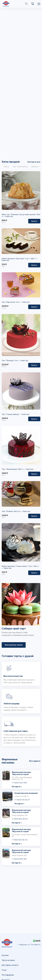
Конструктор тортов (14, 645)
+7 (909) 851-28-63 (20, 819)
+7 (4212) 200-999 (19, 783)
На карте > (17, 787)
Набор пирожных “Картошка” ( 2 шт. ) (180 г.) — (20, 259)
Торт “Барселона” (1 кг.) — (12, 302)
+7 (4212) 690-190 (19, 859)
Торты (6, 167)
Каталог (5, 955)
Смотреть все (34, 162)
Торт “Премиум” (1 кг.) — (11, 361)
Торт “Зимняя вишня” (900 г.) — (14, 469)
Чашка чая (7, 568)
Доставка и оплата (10, 965)
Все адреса (35, 761)
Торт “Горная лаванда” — (12, 414)
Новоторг (9, 216)
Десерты (35, 167)
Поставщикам (8, 975)
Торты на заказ (8, 960)
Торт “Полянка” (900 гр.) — (12, 511)
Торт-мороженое (20, 167)
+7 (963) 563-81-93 (20, 840)
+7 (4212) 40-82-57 (22, 800)
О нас (4, 970)
